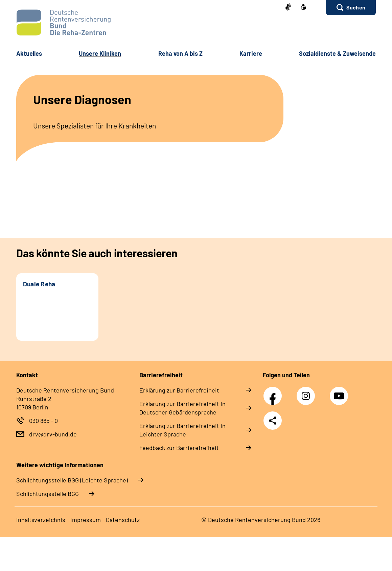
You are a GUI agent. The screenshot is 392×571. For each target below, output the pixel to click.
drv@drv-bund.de (53, 434)
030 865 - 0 (43, 421)
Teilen (273, 421)
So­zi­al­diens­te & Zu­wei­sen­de (337, 53)
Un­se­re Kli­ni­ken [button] (100, 53)
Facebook (274, 392)
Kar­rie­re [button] (251, 53)
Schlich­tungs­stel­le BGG (48, 494)
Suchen (356, 7)
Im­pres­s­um (86, 520)
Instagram (307, 392)
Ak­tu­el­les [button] (29, 53)
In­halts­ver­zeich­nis (41, 520)
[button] (351, 8)
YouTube (340, 392)
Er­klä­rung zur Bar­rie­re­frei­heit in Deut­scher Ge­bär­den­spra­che (182, 408)
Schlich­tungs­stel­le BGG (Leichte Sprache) (72, 480)
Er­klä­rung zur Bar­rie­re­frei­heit (179, 390)
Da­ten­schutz (123, 520)
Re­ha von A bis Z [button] (180, 53)
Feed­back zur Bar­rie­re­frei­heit (179, 448)
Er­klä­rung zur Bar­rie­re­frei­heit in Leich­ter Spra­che (182, 430)
